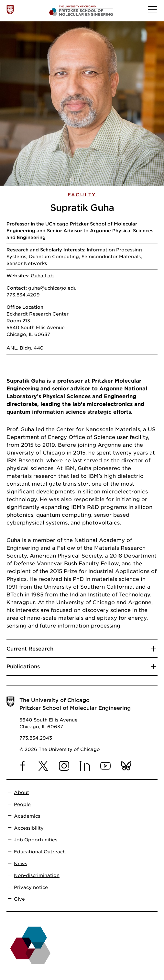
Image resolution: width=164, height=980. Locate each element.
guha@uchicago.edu (52, 288)
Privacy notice (31, 887)
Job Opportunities (36, 840)
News (21, 863)
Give (19, 899)
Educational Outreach (40, 852)
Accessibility (29, 828)
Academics (27, 816)
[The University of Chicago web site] (10, 10)
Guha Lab (42, 276)
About (22, 792)
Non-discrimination (37, 875)
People (22, 804)
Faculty (82, 195)
